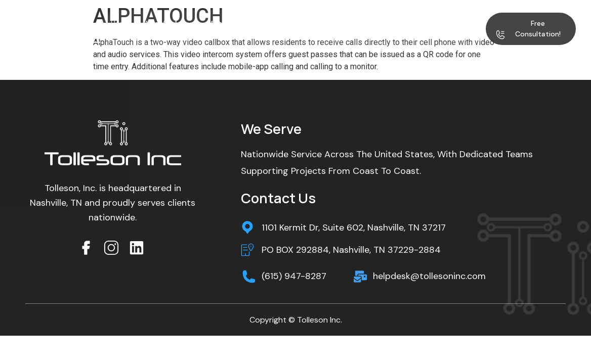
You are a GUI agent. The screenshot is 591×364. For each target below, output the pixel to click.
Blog (427, 23)
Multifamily (230, 24)
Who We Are (169, 24)
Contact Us (141, 34)
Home (121, 23)
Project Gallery (382, 23)
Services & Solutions (306, 24)
